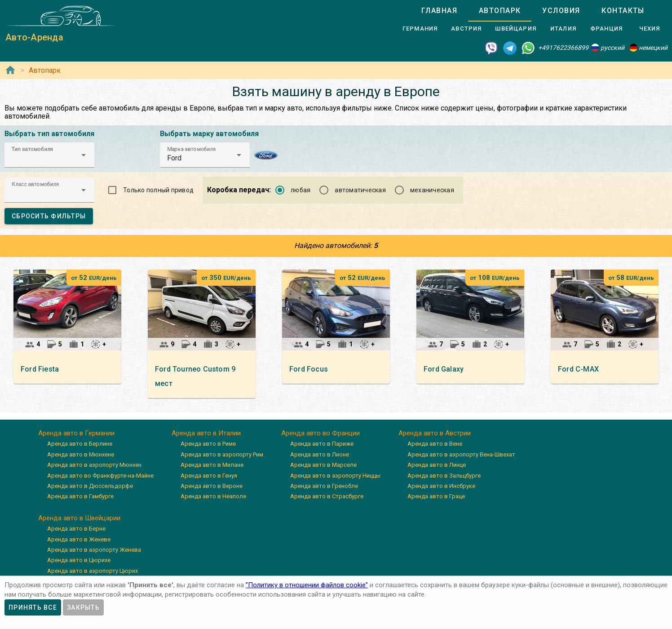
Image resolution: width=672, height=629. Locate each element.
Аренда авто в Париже (322, 444)
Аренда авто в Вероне (212, 486)
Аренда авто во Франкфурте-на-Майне (100, 476)
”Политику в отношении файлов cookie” (307, 585)
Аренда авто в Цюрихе (79, 560)
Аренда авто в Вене (435, 444)
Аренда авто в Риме (208, 444)
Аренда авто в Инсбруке (441, 486)
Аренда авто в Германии (76, 433)
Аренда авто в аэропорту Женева (94, 550)
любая (301, 190)
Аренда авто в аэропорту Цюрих (93, 571)
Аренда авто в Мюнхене (81, 454)
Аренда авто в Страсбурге (327, 496)
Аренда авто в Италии (206, 433)
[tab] (439, 11)
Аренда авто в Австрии (435, 433)
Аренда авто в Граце (436, 496)
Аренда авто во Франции (321, 433)
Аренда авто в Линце (437, 465)
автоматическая (360, 190)
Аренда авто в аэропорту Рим (222, 454)
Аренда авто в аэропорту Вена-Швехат (461, 454)
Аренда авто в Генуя (209, 476)
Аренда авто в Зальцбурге (444, 476)
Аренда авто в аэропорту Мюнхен (94, 465)
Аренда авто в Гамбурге (80, 496)
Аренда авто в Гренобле (324, 486)
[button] (49, 155)
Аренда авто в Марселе (323, 465)
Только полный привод (158, 190)
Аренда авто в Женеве (79, 539)
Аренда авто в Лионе (320, 454)
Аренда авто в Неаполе (213, 496)
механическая (432, 190)
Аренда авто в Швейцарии (79, 518)
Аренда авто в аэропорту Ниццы (335, 476)
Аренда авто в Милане (212, 465)
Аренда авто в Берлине (80, 444)
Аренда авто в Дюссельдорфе (90, 486)
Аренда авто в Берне (76, 529)
